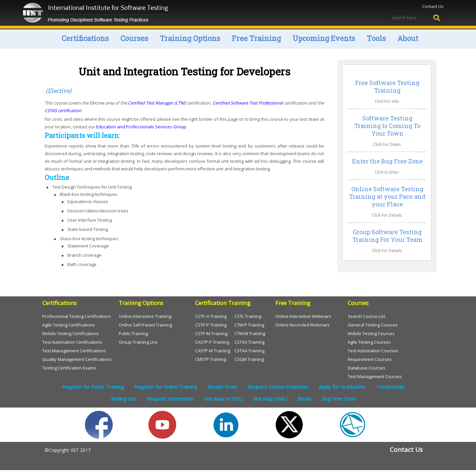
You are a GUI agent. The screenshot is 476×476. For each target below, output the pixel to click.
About (408, 38)
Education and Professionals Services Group (141, 127)
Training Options (190, 38)
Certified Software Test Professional (248, 103)
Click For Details (387, 215)
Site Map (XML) (270, 399)
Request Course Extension (278, 387)
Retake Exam (222, 387)
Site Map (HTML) (223, 399)
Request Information (170, 399)
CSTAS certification (63, 110)
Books (305, 399)
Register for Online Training (166, 387)
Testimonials (390, 387)
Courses (134, 38)
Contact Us (432, 6)
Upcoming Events (324, 38)
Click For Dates (387, 144)
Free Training (256, 38)
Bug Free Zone (339, 399)
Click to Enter (387, 172)
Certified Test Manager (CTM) (157, 103)
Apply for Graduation (342, 387)
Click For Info (387, 101)
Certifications (85, 38)
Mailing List (124, 399)
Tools (376, 38)
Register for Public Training (93, 387)
